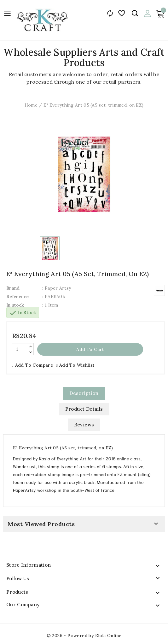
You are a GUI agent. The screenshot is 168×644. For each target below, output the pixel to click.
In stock (15, 305)
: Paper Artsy (57, 288)
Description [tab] (84, 393)
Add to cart (90, 349)
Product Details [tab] (84, 409)
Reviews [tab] (84, 425)
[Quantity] (20, 349)
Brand (13, 288)
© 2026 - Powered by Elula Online (84, 636)
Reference (18, 297)
